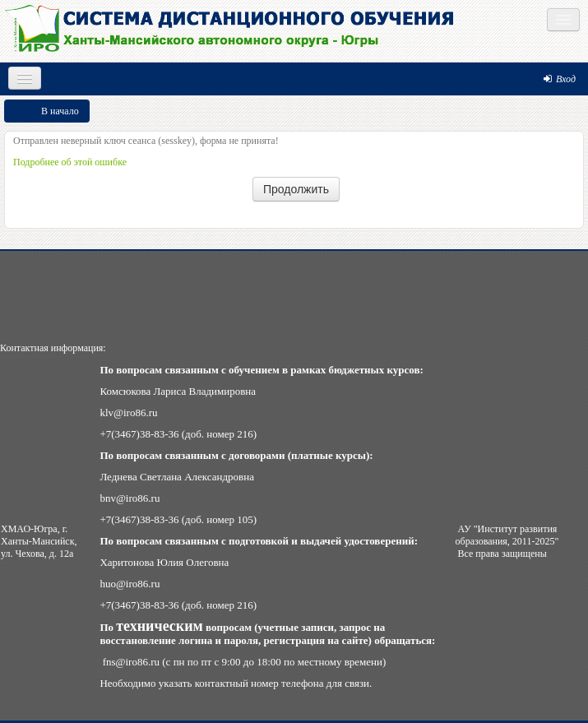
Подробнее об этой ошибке (70, 162)
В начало (60, 111)
